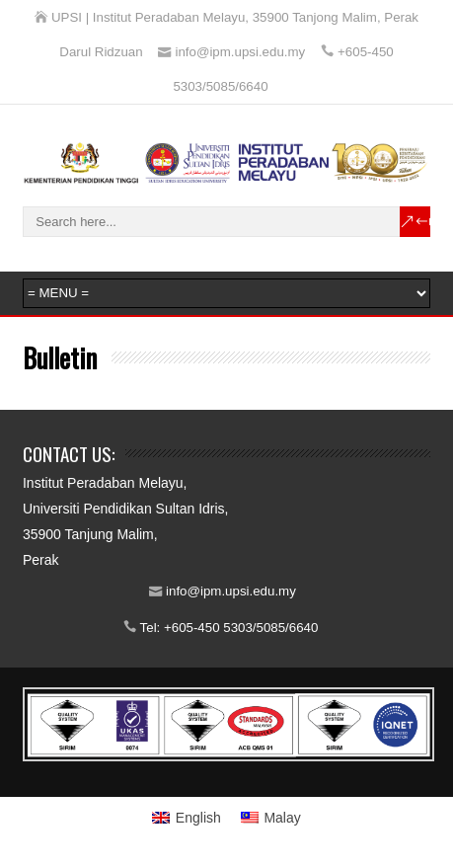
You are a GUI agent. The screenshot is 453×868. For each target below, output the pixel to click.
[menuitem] (187, 818)
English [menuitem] (198, 818)
